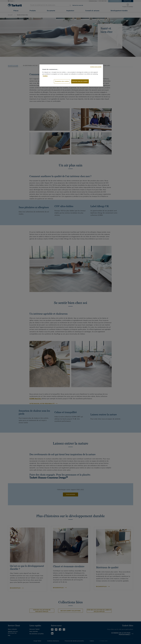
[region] (71, 75)
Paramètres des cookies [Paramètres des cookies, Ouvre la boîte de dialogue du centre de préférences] (62, 81)
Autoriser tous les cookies (80, 81)
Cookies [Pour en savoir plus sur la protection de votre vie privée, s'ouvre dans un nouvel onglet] (45, 76)
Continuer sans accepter (96, 67)
